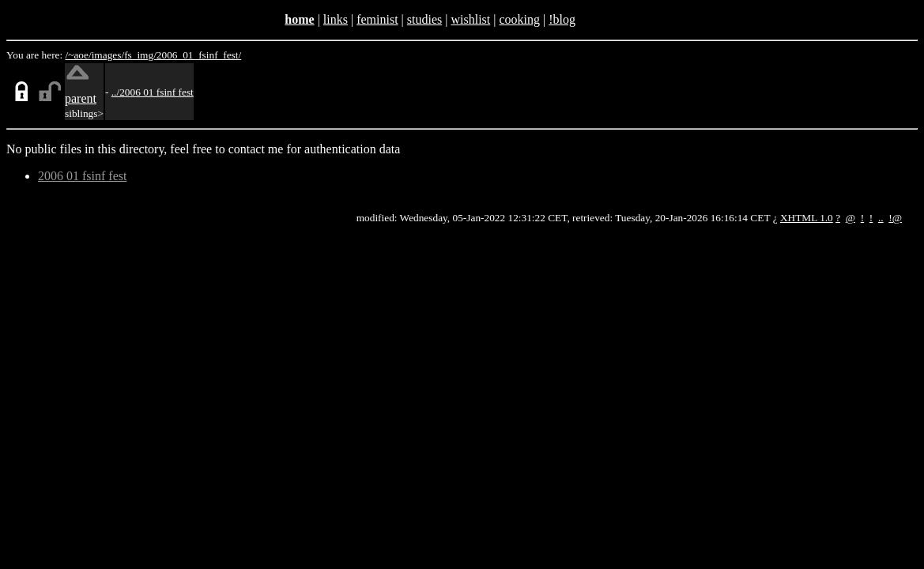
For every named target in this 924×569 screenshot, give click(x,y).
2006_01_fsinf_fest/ (199, 55)
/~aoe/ (79, 55)
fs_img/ (140, 55)
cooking (519, 19)
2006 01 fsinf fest (82, 176)
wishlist (470, 19)
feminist (377, 19)
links (336, 19)
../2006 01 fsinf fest (153, 92)
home (299, 19)
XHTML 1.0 (807, 218)
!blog (562, 19)
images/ (108, 55)
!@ (895, 218)
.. (881, 218)
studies (424, 19)
